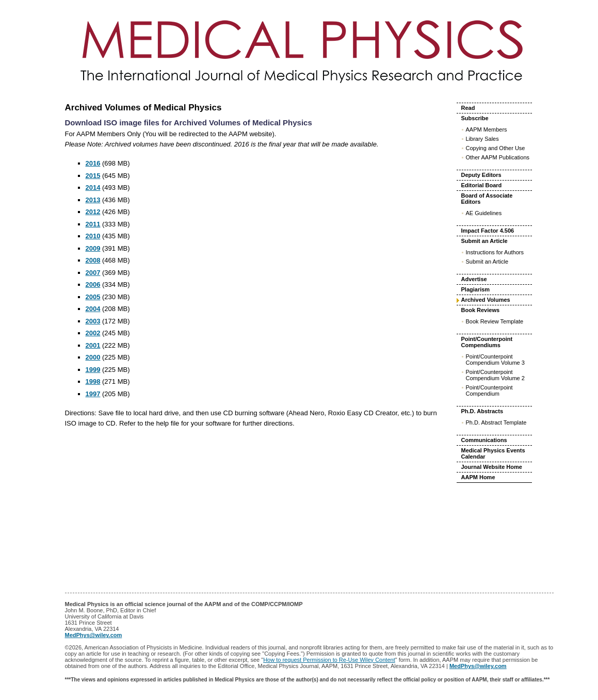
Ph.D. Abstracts (482, 411)
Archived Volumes (486, 300)
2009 (93, 248)
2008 (93, 260)
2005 (93, 297)
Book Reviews (481, 310)
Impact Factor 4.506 (488, 231)
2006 (93, 284)
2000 (93, 357)
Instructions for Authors (495, 252)
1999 (93, 370)
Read (468, 108)
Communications (484, 440)
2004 (93, 309)
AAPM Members (487, 129)
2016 (93, 163)
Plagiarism (476, 289)
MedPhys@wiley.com (94, 635)
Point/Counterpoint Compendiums (487, 342)
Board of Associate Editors (487, 199)
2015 (93, 176)
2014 (93, 188)
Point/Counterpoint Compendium (489, 390)
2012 (93, 212)
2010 (93, 236)
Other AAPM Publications (498, 157)
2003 (93, 321)
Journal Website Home (492, 467)
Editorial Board (482, 185)
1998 (93, 381)
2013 (93, 200)
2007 (93, 273)
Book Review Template (495, 321)
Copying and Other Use (496, 148)
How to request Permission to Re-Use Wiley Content (329, 660)
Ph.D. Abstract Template (496, 422)
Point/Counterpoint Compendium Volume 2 (495, 375)
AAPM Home (478, 477)
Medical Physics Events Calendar (493, 453)
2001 (93, 345)
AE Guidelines (484, 213)
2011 (93, 224)
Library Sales (482, 139)
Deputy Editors (481, 175)
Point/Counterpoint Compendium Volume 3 (495, 360)
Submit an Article (484, 241)
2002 (93, 333)
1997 (93, 394)
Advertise (474, 279)
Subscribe (475, 118)
